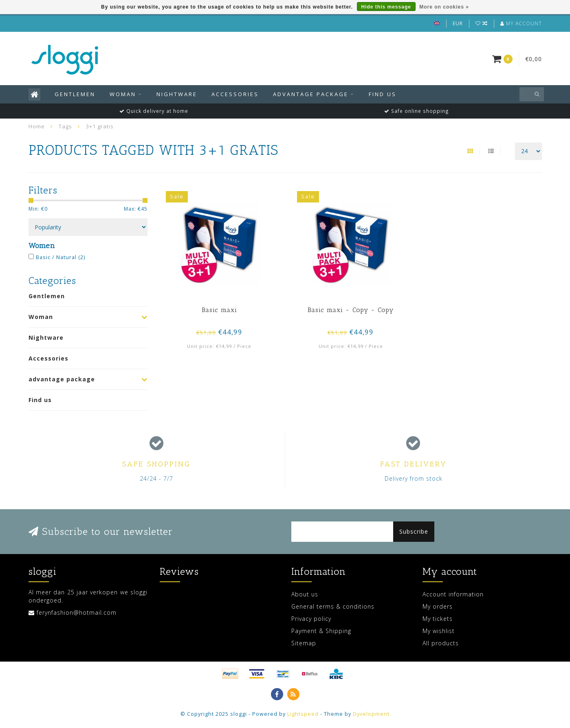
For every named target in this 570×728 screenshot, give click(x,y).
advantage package (311, 94)
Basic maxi (219, 310)
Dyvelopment (371, 714)
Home (37, 126)
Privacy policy (311, 619)
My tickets (438, 619)
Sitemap (304, 643)
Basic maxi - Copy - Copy (351, 310)
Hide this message (386, 7)
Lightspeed (303, 714)
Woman (123, 94)
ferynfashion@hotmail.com (77, 613)
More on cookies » (444, 7)
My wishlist (439, 631)
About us (305, 594)
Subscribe (414, 531)
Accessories (235, 94)
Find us (383, 94)
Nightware (177, 94)
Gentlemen (75, 94)
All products (441, 643)
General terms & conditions (333, 606)
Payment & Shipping (321, 631)
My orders (438, 606)
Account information (453, 594)
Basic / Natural (61, 257)
